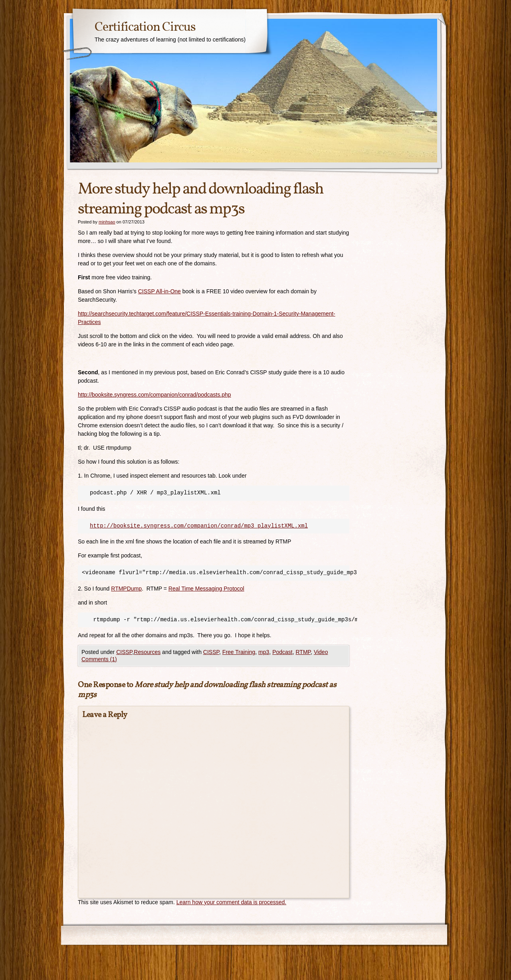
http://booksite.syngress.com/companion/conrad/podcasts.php (154, 395)
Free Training (239, 652)
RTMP (303, 652)
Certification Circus (145, 28)
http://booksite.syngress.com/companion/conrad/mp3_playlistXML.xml (199, 526)
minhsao (107, 222)
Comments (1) (99, 659)
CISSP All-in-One (159, 291)
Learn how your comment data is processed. (231, 902)
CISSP (124, 652)
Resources (147, 652)
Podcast (282, 652)
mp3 (264, 652)
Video (321, 652)
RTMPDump (126, 589)
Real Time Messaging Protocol (206, 589)
